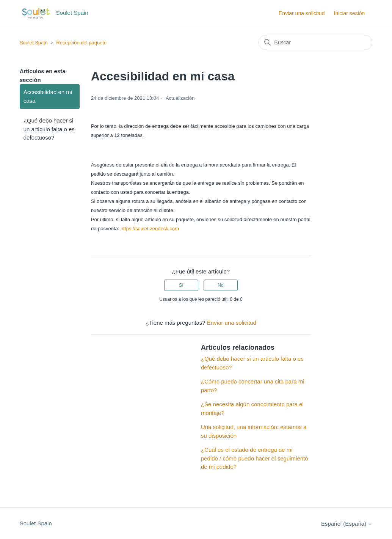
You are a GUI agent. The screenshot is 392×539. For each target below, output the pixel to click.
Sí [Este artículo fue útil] (181, 285)
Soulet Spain (34, 43)
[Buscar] (315, 42)
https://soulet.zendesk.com (150, 229)
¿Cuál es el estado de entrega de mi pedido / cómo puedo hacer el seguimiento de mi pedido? (255, 458)
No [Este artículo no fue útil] (220, 285)
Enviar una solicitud (302, 13)
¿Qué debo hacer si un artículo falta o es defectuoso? (49, 129)
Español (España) (347, 524)
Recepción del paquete (81, 43)
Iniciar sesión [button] (350, 13)
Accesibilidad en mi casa (48, 96)
